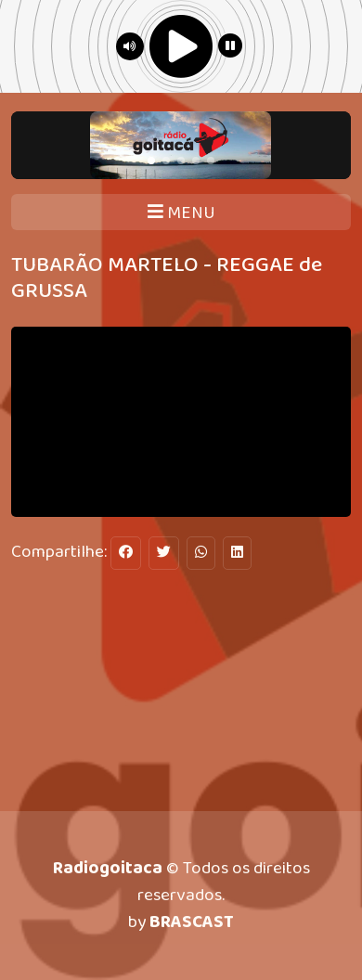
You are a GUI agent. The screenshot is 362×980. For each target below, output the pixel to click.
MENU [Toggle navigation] (181, 213)
